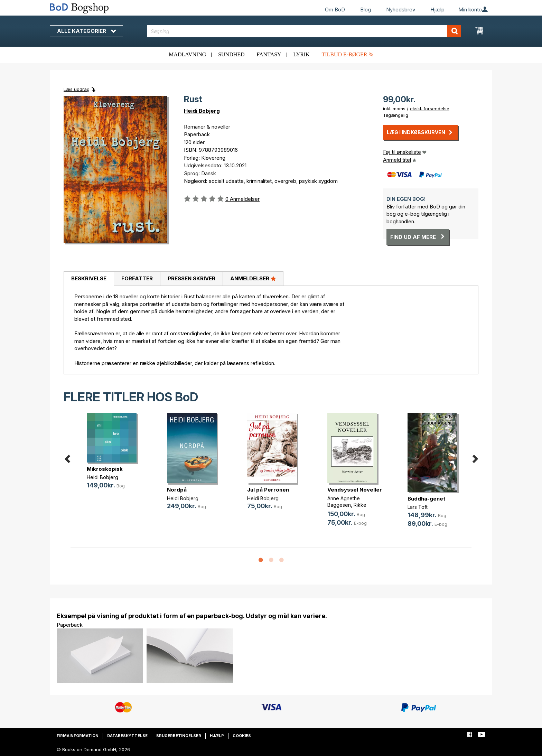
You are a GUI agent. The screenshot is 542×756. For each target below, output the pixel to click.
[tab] (89, 279)
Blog (366, 10)
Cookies (242, 736)
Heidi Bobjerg (202, 111)
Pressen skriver (191, 278)
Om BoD (335, 10)
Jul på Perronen (268, 490)
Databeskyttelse (127, 736)
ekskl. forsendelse (430, 109)
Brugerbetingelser (179, 736)
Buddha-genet (426, 499)
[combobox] (304, 31)
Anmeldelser (253, 278)
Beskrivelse (89, 278)
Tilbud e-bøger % (347, 54)
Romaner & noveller (207, 127)
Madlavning (187, 54)
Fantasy (269, 54)
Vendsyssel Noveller (355, 490)
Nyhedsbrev (401, 10)
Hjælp (437, 10)
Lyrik (301, 54)
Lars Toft (418, 507)
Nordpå (177, 490)
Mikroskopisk (105, 469)
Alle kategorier (86, 31)
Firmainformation (78, 736)
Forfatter (137, 278)
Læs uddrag (77, 89)
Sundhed (231, 54)
